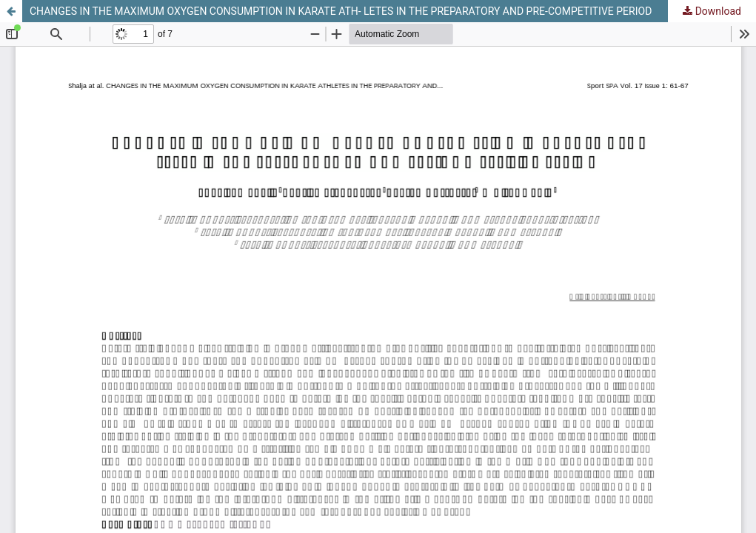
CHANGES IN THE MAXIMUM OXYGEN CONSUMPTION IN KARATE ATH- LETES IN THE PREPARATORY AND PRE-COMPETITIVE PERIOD (341, 11)
